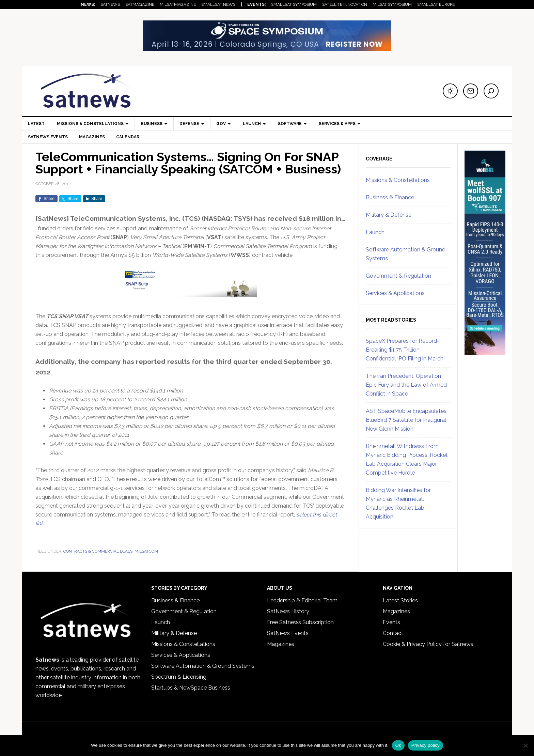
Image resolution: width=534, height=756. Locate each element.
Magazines (93, 137)
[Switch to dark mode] (450, 91)
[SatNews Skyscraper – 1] (485, 352)
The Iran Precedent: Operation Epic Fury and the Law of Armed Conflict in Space (406, 385)
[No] (525, 745)
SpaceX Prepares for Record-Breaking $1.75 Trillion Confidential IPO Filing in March (405, 350)
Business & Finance (390, 197)
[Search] (491, 91)
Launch (375, 232)
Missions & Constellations (398, 180)
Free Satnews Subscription (300, 622)
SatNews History (288, 611)
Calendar (130, 137)
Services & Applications (395, 293)
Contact (393, 633)
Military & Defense (389, 215)
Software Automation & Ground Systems (203, 666)
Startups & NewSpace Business (191, 688)
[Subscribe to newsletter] (471, 91)
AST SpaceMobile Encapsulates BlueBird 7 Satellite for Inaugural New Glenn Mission (406, 420)
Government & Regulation (398, 276)
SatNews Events (48, 137)
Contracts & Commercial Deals (98, 551)
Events (391, 622)
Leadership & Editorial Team (302, 600)
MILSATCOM (146, 551)
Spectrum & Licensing (179, 677)
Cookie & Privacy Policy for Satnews (428, 644)
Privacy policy (426, 745)
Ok (398, 745)
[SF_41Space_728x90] (267, 48)
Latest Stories (400, 600)
